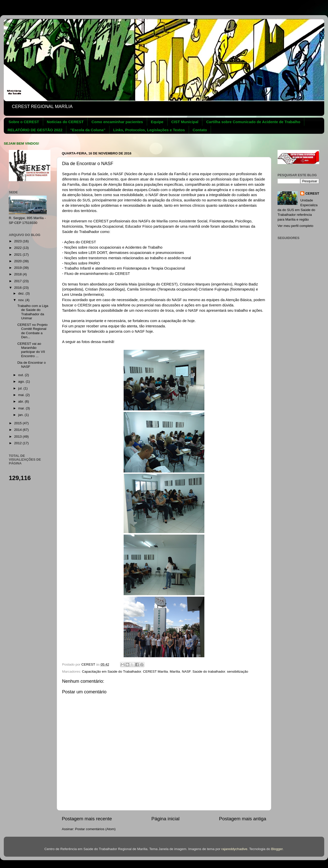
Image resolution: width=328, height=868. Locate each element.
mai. (22, 395)
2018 (18, 274)
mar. (22, 408)
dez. (22, 293)
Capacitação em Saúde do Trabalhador (112, 672)
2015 (18, 423)
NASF (186, 672)
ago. (22, 382)
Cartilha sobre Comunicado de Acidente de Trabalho (253, 122)
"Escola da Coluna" (88, 130)
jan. (21, 415)
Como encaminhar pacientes (117, 122)
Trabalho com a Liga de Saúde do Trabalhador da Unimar (33, 312)
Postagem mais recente (87, 819)
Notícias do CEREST (65, 122)
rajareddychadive (234, 849)
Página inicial (165, 819)
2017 (18, 281)
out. (21, 375)
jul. (21, 388)
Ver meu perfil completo (295, 226)
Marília (175, 672)
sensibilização (237, 672)
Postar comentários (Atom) (95, 829)
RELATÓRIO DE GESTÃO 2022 (35, 130)
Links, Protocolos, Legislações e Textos (149, 130)
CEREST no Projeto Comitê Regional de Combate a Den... (33, 331)
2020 (18, 261)
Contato (200, 130)
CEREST (312, 193)
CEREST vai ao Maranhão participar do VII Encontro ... (31, 350)
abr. (21, 401)
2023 (18, 241)
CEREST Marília (155, 672)
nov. (22, 300)
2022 (18, 248)
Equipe (157, 122)
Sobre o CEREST (24, 122)
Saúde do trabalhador (209, 672)
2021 (18, 255)
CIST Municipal (185, 122)
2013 (18, 437)
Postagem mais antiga (243, 819)
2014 (18, 430)
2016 (18, 288)
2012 (18, 443)
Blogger (277, 849)
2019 (18, 268)
